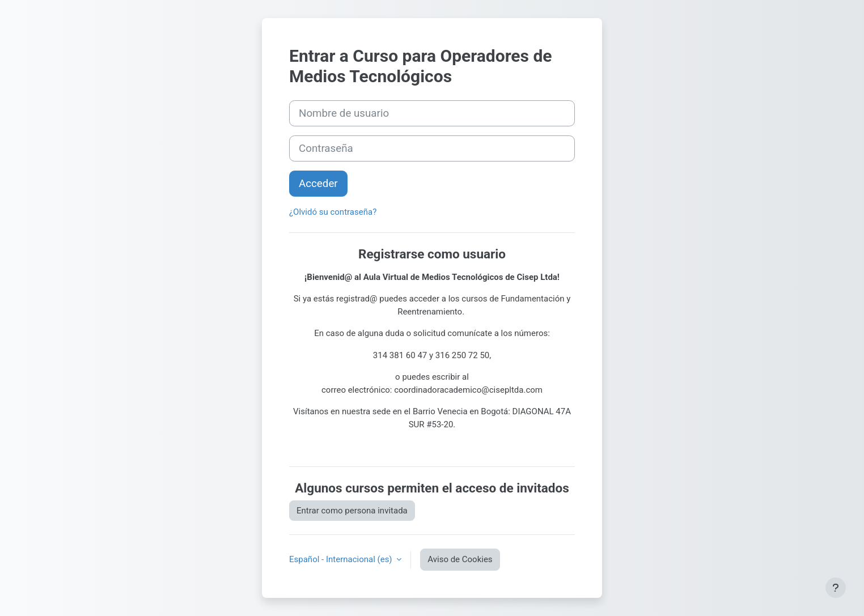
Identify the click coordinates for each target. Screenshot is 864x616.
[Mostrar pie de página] (836, 588)
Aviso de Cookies (460, 559)
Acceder (318, 184)
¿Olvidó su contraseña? (333, 212)
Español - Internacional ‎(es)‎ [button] (342, 559)
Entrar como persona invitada (352, 511)
